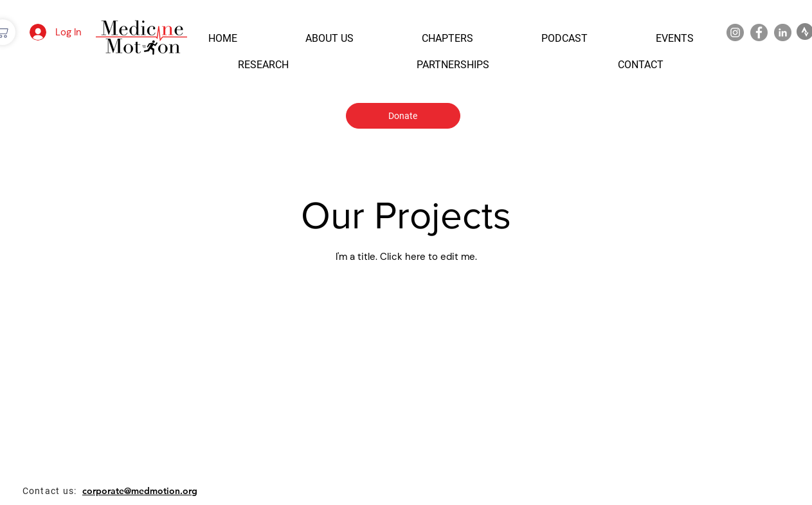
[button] (223, 38)
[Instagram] (735, 32)
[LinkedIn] (783, 32)
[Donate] (403, 116)
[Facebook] (759, 32)
